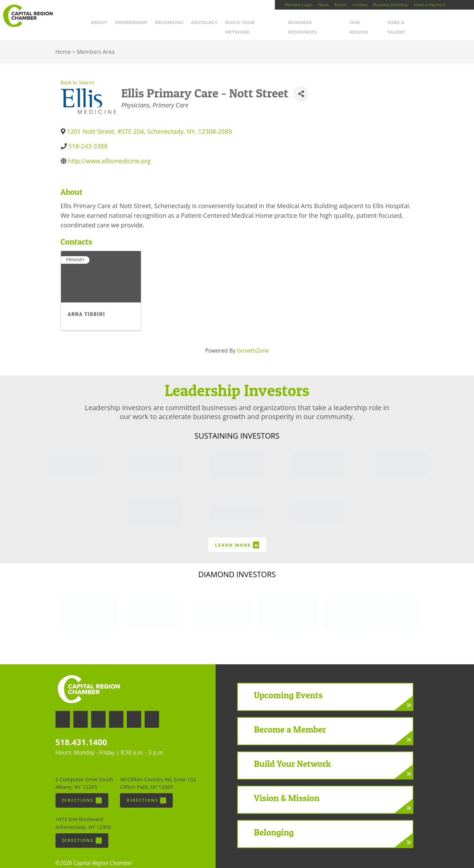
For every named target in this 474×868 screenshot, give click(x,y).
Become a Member (290, 720)
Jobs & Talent (408, 23)
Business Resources (318, 23)
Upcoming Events (288, 686)
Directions (82, 791)
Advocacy (207, 23)
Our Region (367, 23)
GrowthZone (253, 341)
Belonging (172, 23)
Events (341, 5)
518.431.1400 (81, 733)
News (323, 5)
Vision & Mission (287, 789)
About (102, 23)
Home (63, 43)
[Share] (301, 85)
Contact (360, 5)
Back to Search (78, 74)
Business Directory (391, 5)
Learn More (237, 536)
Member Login (298, 5)
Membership (134, 23)
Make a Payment (429, 5)
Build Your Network (256, 23)
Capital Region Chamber (28, 16)
